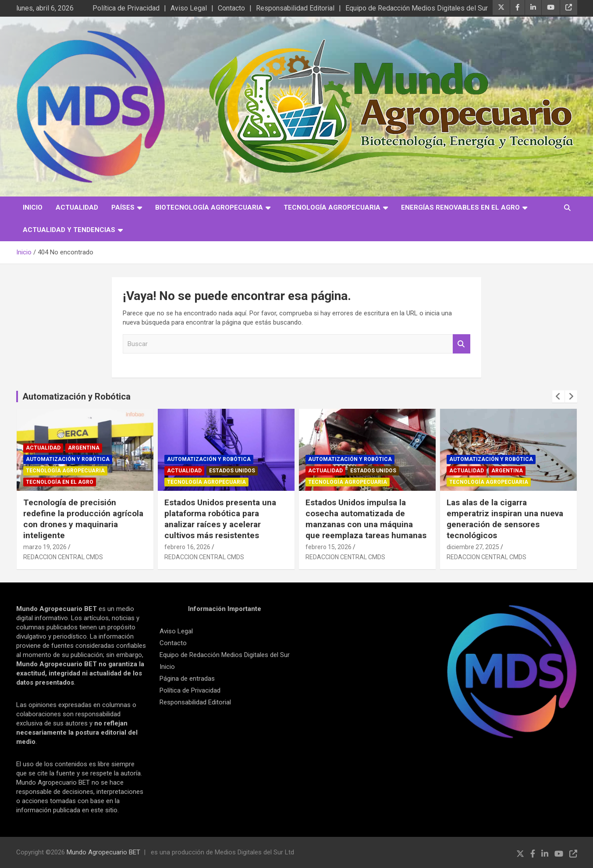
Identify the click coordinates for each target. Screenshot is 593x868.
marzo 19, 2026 (45, 547)
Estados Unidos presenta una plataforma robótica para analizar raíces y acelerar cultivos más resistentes (220, 519)
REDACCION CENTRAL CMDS (63, 557)
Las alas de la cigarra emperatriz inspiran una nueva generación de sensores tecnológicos (505, 519)
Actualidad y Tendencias (69, 230)
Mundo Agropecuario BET (103, 852)
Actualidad (77, 207)
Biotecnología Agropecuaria (209, 207)
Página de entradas (187, 679)
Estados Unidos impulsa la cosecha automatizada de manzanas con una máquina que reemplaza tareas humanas (366, 519)
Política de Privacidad (126, 8)
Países (123, 207)
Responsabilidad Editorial (295, 8)
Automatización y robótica (68, 459)
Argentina (84, 448)
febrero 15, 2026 (328, 547)
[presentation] (558, 396)
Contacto (231, 8)
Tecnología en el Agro (60, 482)
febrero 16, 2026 (187, 547)
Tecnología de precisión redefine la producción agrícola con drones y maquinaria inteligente (83, 519)
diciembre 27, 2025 (473, 547)
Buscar (462, 344)
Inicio (33, 207)
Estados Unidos (232, 471)
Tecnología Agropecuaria (332, 207)
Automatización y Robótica (76, 396)
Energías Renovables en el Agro (460, 207)
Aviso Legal (189, 8)
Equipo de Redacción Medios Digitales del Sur (417, 8)
